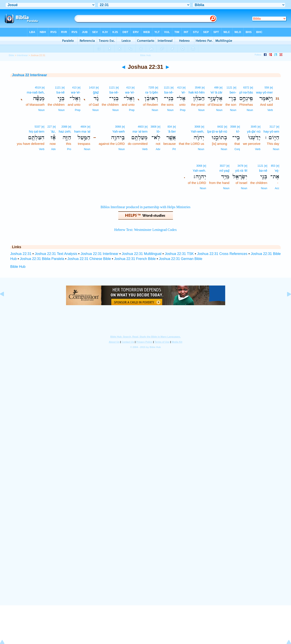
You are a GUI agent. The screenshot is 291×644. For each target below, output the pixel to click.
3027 (223, 166)
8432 (220, 127)
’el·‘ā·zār (216, 92)
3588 (233, 127)
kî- (238, 131)
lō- (159, 131)
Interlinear (23, 55)
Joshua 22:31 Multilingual (142, 254)
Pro (69, 149)
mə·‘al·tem (140, 131)
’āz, (53, 131)
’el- (183, 92)
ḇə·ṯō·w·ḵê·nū (217, 131)
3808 (154, 127)
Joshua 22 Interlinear (30, 75)
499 (216, 88)
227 (50, 127)
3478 (240, 166)
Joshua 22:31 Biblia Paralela (42, 259)
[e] (271, 88)
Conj (237, 149)
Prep (183, 110)
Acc (277, 188)
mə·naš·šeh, (36, 92)
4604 (83, 127)
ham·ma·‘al (82, 131)
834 (170, 127)
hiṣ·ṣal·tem (37, 131)
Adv (158, 149)
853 (273, 166)
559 (267, 88)
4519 (38, 88)
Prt (174, 149)
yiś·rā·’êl (241, 171)
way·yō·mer (264, 92)
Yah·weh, (197, 131)
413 (179, 88)
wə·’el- (130, 92)
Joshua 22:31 (21, 254)
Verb (270, 110)
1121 (229, 88)
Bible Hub (18, 267)
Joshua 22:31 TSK (179, 254)
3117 (273, 127)
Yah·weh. (199, 171)
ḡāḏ (96, 92)
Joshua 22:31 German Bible (181, 259)
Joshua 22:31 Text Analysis (56, 254)
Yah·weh (118, 131)
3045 (254, 127)
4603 (141, 127)
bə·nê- (169, 92)
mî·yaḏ (224, 171)
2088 (64, 127)
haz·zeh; (65, 131)
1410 (92, 88)
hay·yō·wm (271, 131)
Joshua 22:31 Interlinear (100, 254)
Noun (250, 110)
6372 (246, 88)
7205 (151, 88)
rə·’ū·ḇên (152, 92)
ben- (233, 92)
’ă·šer (172, 131)
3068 (197, 127)
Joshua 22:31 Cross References (222, 254)
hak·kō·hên (196, 92)
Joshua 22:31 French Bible (135, 259)
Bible (11, 55)
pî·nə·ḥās (246, 92)
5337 (37, 127)
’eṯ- (277, 171)
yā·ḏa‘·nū (254, 131)
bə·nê (60, 92)
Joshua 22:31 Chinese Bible (89, 259)
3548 (198, 88)
